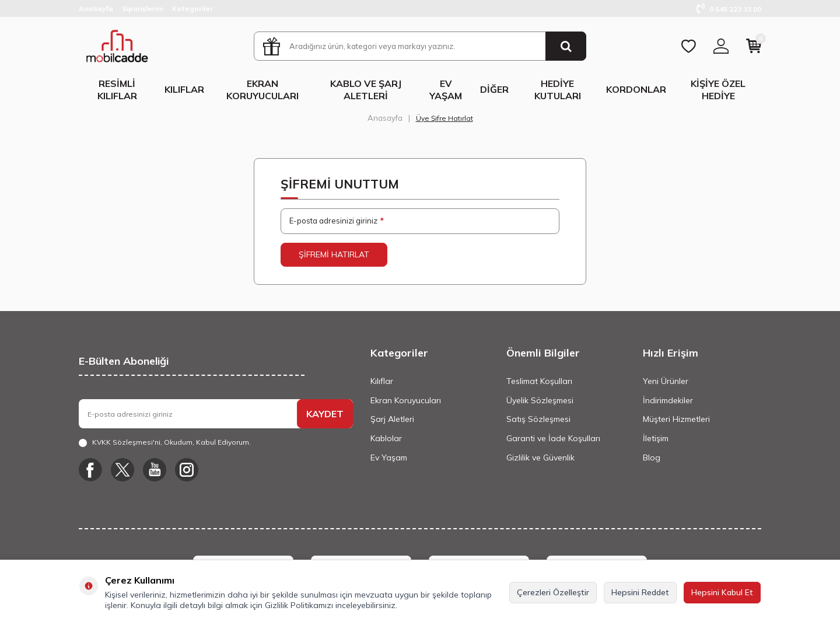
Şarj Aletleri (392, 419)
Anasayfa (385, 118)
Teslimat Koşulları (539, 381)
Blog (652, 458)
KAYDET (325, 414)
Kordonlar (636, 89)
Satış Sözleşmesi (538, 419)
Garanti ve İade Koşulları (553, 438)
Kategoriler (192, 8)
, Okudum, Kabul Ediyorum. (165, 442)
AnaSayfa (96, 8)
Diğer (494, 89)
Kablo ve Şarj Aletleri (366, 90)
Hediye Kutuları (558, 90)
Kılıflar (184, 89)
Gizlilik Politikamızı (299, 605)
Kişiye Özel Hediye (718, 90)
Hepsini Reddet (640, 592)
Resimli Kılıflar (117, 90)
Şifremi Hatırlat (334, 254)
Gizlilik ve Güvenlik (540, 458)
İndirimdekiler (668, 400)
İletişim (656, 438)
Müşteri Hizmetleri (676, 419)
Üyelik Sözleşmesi (540, 400)
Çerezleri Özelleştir (553, 592)
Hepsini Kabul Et (722, 592)
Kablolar (386, 438)
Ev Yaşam (446, 90)
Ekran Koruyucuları (262, 90)
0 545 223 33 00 (729, 9)
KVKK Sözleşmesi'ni (126, 442)
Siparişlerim (143, 8)
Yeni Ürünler (666, 381)
